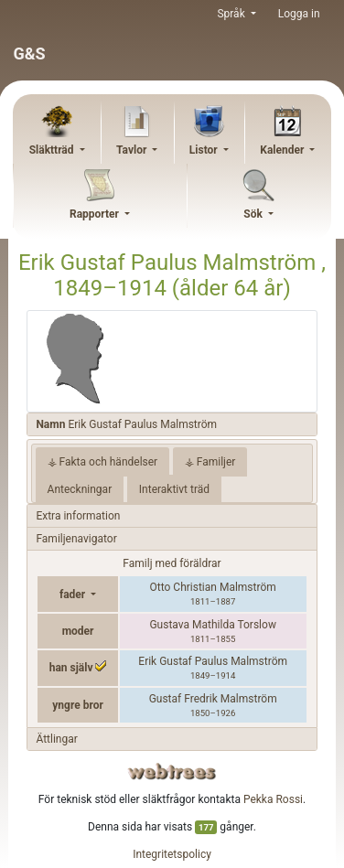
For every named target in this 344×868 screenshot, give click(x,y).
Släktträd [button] (53, 150)
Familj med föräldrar (172, 563)
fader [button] (74, 595)
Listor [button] (205, 150)
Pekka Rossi (273, 799)
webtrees (172, 772)
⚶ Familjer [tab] (210, 462)
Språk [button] (232, 14)
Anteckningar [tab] (80, 489)
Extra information (78, 516)
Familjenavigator (76, 539)
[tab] (172, 425)
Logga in (299, 14)
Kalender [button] (283, 150)
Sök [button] (254, 214)
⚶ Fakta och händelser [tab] (103, 462)
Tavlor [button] (133, 150)
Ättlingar (56, 739)
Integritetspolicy (172, 854)
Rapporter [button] (96, 214)
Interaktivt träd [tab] (174, 489)
